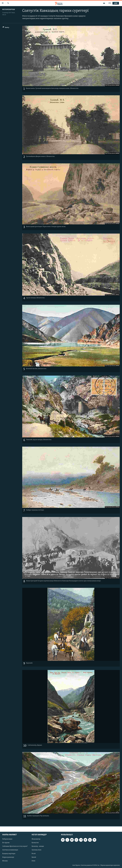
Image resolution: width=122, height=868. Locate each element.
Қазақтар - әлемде (38, 846)
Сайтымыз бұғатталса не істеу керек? (15, 846)
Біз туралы (6, 843)
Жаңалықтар (36, 839)
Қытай (34, 857)
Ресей (34, 854)
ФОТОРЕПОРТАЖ (9, 10)
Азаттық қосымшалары (10, 850)
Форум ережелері (8, 857)
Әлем (33, 861)
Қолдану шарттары (9, 854)
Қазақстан (35, 843)
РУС (110, 3)
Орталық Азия (36, 850)
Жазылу (5, 861)
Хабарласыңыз (7, 839)
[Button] (6, 28)
